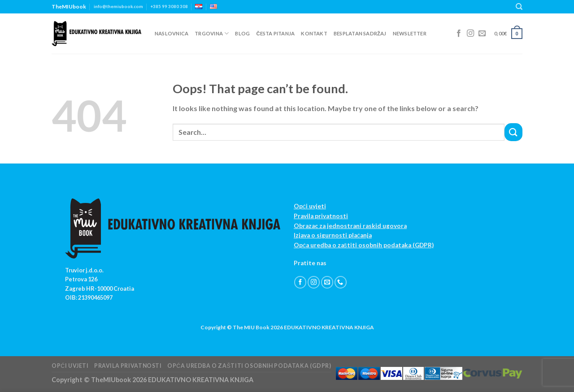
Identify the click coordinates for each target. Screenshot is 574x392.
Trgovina (212, 33)
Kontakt (314, 33)
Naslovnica (172, 33)
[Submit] (513, 132)
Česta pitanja (275, 33)
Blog (242, 33)
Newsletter (410, 33)
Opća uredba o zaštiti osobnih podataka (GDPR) (364, 245)
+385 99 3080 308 (169, 6)
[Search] (519, 7)
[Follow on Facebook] (459, 34)
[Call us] (341, 282)
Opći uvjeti (310, 206)
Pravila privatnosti (321, 216)
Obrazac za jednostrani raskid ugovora (350, 226)
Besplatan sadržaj (360, 33)
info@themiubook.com (118, 6)
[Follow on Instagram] (470, 34)
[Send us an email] (482, 34)
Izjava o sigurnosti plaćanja (333, 235)
